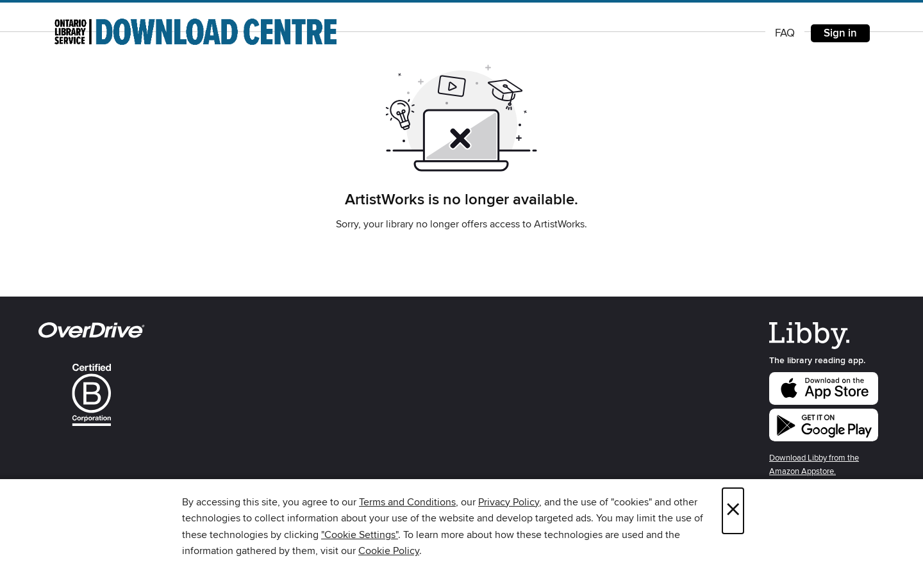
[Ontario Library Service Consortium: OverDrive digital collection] (195, 31)
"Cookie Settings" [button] (360, 535)
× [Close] (733, 511)
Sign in (840, 33)
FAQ (785, 33)
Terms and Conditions (407, 502)
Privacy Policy (509, 502)
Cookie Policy (389, 551)
